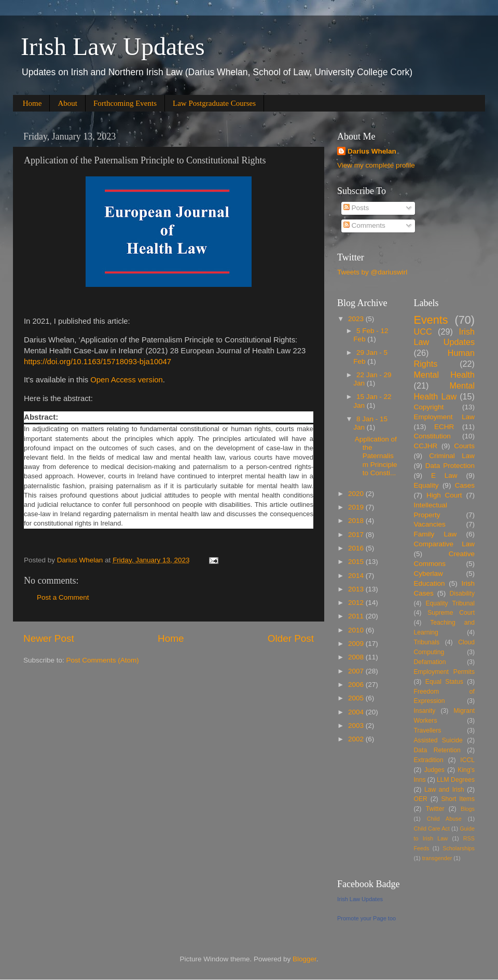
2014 (357, 576)
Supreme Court (451, 613)
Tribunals (427, 642)
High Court (444, 495)
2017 (357, 535)
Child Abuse (444, 819)
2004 (357, 712)
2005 (357, 698)
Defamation (430, 662)
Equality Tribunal (450, 603)
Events (431, 320)
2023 (357, 319)
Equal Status (444, 682)
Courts (464, 446)
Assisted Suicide (438, 740)
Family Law (435, 534)
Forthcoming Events (125, 103)
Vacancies (430, 524)
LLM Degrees (456, 780)
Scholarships (459, 848)
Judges (434, 770)
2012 (357, 603)
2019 (357, 507)
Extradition (429, 760)
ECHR (444, 427)
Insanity (425, 711)
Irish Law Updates (113, 46)
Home (32, 103)
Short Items (458, 799)
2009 (357, 644)
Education (430, 583)
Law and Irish (444, 790)
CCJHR (426, 446)
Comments (364, 225)
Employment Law (445, 417)
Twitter (435, 809)
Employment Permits (445, 672)
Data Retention (437, 750)
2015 (357, 562)
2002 (357, 739)
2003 (357, 726)
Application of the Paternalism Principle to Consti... (376, 456)
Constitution (432, 436)
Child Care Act (432, 829)
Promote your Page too (366, 918)
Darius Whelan (372, 151)
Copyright (429, 407)
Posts (356, 208)
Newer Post (49, 638)
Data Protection (450, 466)
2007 (357, 671)
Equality (426, 485)
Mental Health (445, 375)
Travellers (428, 730)
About (67, 103)
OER (421, 799)
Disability (462, 593)
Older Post (291, 638)
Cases (465, 485)
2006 (357, 685)
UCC (423, 332)
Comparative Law (445, 544)
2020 (357, 494)
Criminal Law (452, 456)
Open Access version (126, 380)
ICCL (467, 760)
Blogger (305, 959)
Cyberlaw (428, 574)
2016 (357, 548)
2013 (357, 589)
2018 (357, 521)
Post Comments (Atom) (103, 660)
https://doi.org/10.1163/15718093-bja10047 (98, 362)
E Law (444, 475)
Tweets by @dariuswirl (372, 272)
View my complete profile (376, 165)
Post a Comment (63, 597)
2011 (357, 616)
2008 (357, 657)
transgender (437, 858)
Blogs (468, 809)
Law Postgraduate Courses (214, 103)
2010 (357, 630)
